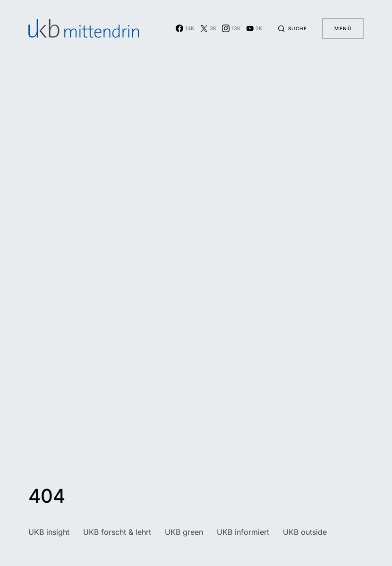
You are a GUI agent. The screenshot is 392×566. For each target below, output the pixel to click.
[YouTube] (254, 28)
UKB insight (49, 532)
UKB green (184, 532)
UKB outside (305, 532)
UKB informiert (243, 532)
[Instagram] (231, 28)
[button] (292, 28)
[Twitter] (209, 28)
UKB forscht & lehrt (117, 532)
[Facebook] (185, 28)
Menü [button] (343, 28)
